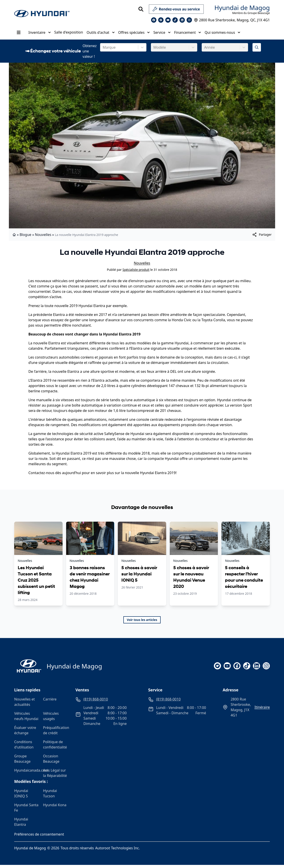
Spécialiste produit (136, 273)
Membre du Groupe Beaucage (251, 13)
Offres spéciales (134, 34)
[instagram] (266, 669)
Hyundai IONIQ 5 (21, 796)
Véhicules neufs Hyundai (26, 719)
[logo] (42, 14)
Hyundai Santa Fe (26, 811)
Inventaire (40, 34)
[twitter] (217, 669)
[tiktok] (247, 669)
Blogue (25, 238)
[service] (205, 9)
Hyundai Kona (55, 808)
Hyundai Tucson (50, 796)
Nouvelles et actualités (25, 705)
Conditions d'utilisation (24, 748)
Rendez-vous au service (176, 10)
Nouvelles (43, 238)
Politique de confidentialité (55, 748)
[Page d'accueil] (28, 669)
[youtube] (227, 669)
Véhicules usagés (51, 719)
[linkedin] (256, 669)
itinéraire (262, 710)
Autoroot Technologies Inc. (117, 851)
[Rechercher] (141, 9)
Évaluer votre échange (25, 733)
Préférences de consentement (39, 837)
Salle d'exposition (69, 34)
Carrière (50, 702)
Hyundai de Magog (242, 8)
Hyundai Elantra (21, 825)
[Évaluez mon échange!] (257, 50)
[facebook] (237, 669)
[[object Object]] (262, 238)
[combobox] (103, 50)
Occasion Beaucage (51, 762)
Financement (188, 34)
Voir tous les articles (142, 623)
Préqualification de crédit (56, 733)
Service (162, 34)
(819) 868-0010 (261, 31)
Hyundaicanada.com (27, 773)
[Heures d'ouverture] (263, 37)
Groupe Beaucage (22, 762)
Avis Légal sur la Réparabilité (55, 776)
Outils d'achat (101, 34)
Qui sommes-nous (222, 34)
